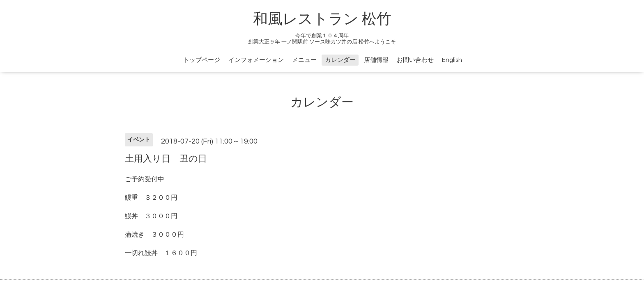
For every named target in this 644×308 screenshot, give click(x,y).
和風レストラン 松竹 (322, 19)
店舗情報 (376, 60)
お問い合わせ (415, 60)
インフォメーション (256, 60)
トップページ (202, 60)
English (452, 60)
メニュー (304, 60)
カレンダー (340, 60)
